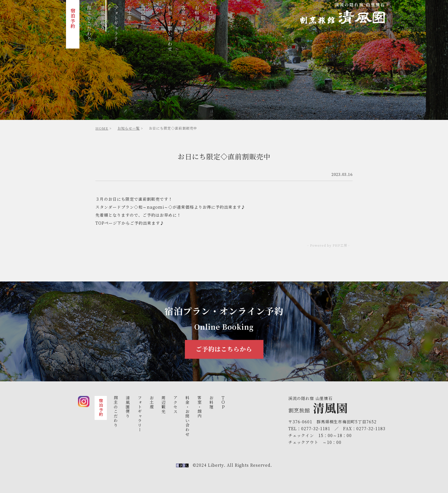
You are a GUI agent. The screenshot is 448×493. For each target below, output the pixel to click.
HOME (102, 128)
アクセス (156, 16)
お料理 (197, 13)
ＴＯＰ (210, 13)
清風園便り (103, 19)
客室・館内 (184, 19)
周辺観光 (143, 16)
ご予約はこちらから (224, 349)
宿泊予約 (73, 19)
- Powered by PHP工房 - (329, 246)
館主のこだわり (89, 24)
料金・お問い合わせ (170, 29)
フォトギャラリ (116, 26)
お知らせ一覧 (129, 128)
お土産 (130, 13)
